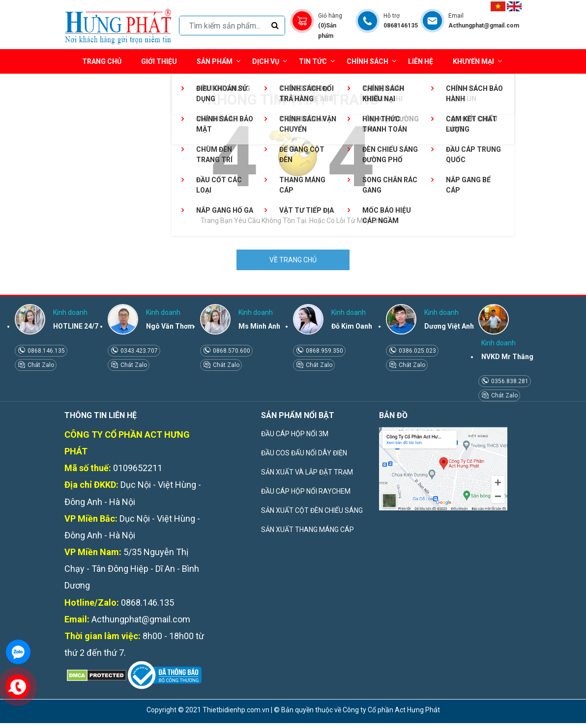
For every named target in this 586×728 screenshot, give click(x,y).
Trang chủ (102, 61)
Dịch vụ (266, 61)
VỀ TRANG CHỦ (293, 260)
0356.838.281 (509, 381)
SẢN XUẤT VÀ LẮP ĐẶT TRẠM (307, 472)
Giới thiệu (159, 61)
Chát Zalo (40, 365)
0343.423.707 (138, 351)
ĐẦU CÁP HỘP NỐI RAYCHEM (306, 491)
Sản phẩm (219, 61)
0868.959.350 (324, 351)
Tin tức (317, 61)
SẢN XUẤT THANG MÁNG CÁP (308, 530)
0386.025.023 (417, 351)
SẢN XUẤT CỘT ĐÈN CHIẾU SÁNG (312, 510)
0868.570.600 (231, 351)
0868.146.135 (45, 351)
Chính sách (371, 61)
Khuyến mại (473, 61)
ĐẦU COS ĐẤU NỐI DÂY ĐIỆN (304, 453)
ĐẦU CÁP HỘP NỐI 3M (295, 434)
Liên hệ (421, 61)
